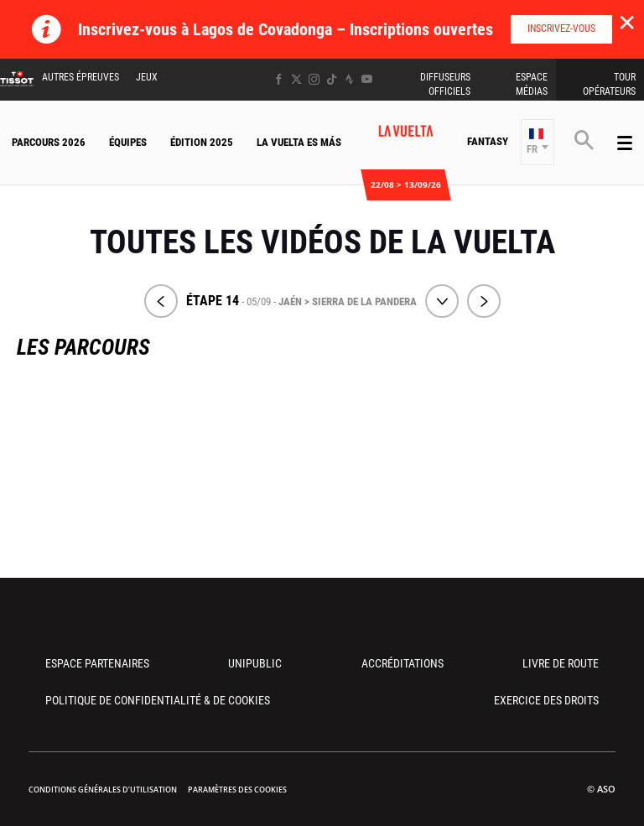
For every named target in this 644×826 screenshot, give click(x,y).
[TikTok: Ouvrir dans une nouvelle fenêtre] (332, 79)
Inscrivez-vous (561, 29)
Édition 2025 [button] (202, 142)
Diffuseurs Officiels (445, 84)
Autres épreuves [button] (80, 77)
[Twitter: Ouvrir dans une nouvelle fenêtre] (296, 79)
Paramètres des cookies (237, 790)
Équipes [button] (128, 142)
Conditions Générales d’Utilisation (103, 790)
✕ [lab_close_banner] (627, 22)
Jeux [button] (147, 77)
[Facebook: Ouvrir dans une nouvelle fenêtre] (279, 79)
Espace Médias (532, 84)
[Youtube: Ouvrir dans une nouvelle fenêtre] (367, 79)
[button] (538, 142)
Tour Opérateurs (609, 84)
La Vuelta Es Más (299, 142)
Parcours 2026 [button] (49, 142)
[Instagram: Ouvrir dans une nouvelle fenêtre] (314, 79)
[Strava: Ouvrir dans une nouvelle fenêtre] (349, 79)
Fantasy (488, 141)
